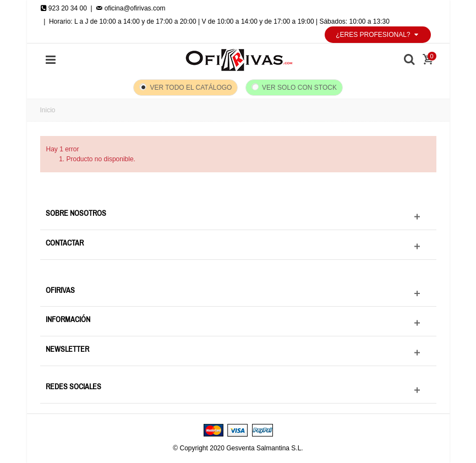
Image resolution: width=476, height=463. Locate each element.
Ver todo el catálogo (191, 88)
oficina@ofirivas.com (130, 8)
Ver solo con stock (299, 88)
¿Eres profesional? (377, 35)
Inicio (48, 110)
